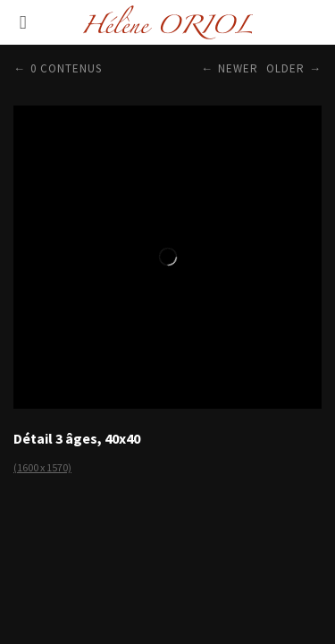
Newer (238, 68)
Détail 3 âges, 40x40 (77, 438)
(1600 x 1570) (42, 467)
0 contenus (66, 68)
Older (285, 68)
